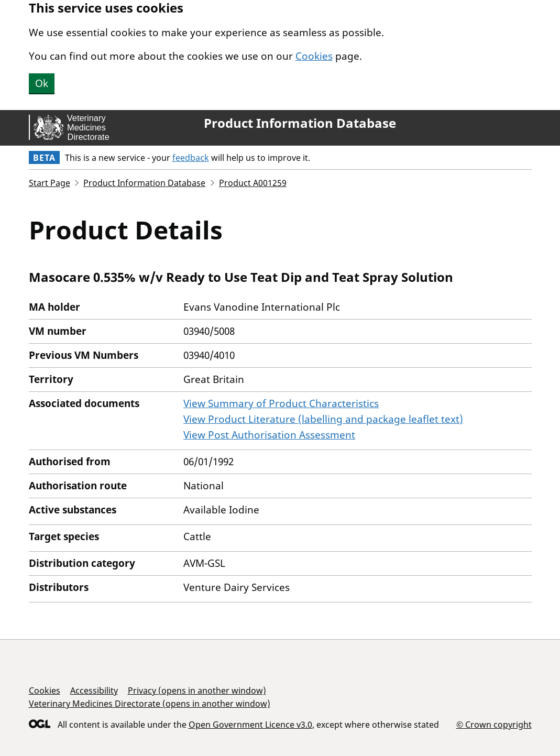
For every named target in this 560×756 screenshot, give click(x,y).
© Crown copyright (494, 724)
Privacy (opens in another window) (197, 691)
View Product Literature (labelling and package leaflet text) (323, 419)
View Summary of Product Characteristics (281, 403)
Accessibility (94, 691)
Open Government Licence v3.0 (250, 725)
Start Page (50, 183)
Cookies (314, 56)
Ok (42, 83)
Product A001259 (253, 183)
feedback (191, 158)
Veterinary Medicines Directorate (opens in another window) (150, 704)
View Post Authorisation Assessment (269, 435)
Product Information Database (300, 123)
